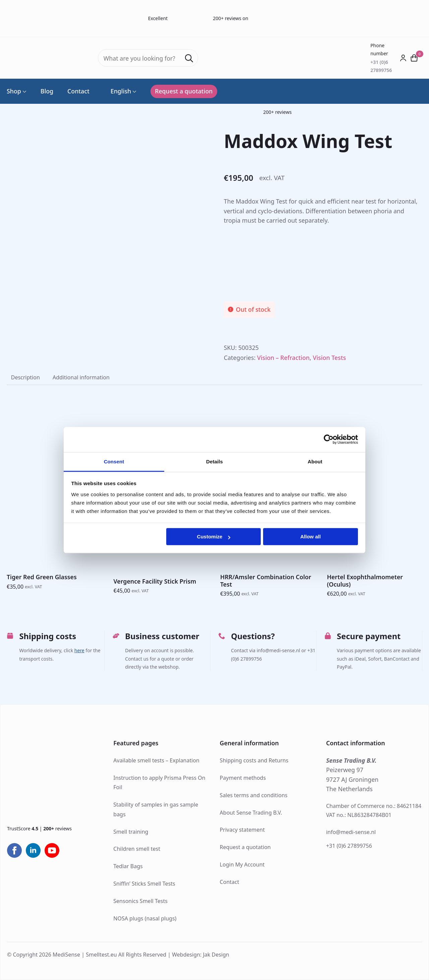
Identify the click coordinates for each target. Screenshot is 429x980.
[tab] (25, 377)
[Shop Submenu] (24, 91)
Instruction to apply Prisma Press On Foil (159, 783)
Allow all (311, 537)
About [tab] (315, 462)
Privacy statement (242, 830)
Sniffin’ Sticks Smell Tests (144, 884)
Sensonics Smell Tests (140, 901)
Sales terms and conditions (254, 795)
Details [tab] (214, 462)
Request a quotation (245, 847)
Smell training (131, 832)
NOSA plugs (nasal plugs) (145, 918)
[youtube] (52, 850)
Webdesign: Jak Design (201, 955)
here (79, 651)
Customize (214, 537)
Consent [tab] (114, 462)
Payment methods (243, 778)
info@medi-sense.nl (351, 832)
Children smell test (137, 849)
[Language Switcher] (134, 91)
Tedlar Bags (128, 866)
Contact (78, 91)
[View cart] (414, 58)
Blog (47, 91)
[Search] (189, 58)
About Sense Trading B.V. (251, 813)
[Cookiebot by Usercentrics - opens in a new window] (329, 439)
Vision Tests (329, 358)
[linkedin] (33, 850)
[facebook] (14, 850)
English (117, 91)
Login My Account (242, 864)
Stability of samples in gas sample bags (156, 809)
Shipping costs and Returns (254, 760)
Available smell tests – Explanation (156, 760)
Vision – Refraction (283, 358)
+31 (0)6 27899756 (349, 846)
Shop (14, 91)
